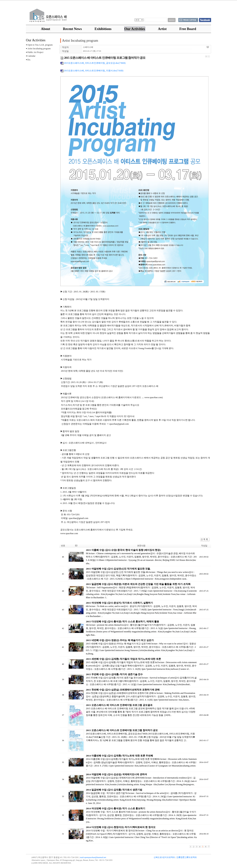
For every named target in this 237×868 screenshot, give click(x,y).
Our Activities (135, 29)
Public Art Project (35, 52)
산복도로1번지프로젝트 (164, 857)
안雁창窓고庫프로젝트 (187, 857)
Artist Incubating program (38, 49)
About (46, 29)
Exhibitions (103, 29)
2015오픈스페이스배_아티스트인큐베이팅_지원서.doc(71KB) (92, 71)
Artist (162, 29)
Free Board (188, 29)
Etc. (28, 60)
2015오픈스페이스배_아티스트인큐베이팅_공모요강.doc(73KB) (93, 63)
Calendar (31, 56)
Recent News (72, 29)
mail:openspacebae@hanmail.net (93, 857)
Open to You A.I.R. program (39, 45)
